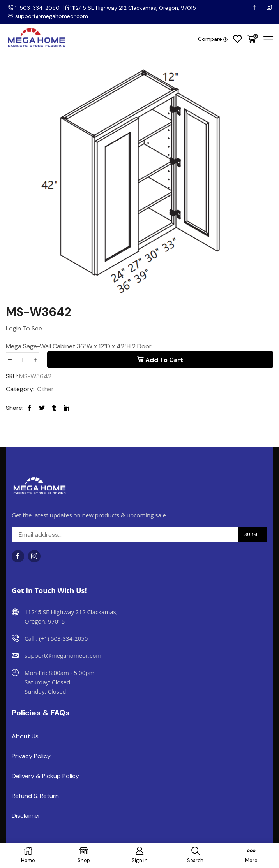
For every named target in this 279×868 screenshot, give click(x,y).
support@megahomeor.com (52, 16)
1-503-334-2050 (38, 8)
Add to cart (164, 360)
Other (45, 389)
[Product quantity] (23, 360)
